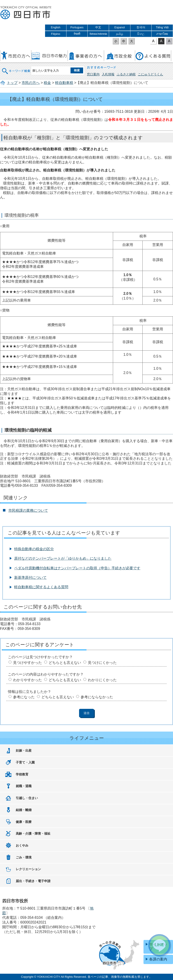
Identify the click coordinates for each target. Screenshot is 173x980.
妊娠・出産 (24, 750)
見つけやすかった (27, 663)
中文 (98, 27)
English (56, 27)
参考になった (24, 697)
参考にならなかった (97, 697)
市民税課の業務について (28, 510)
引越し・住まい (27, 798)
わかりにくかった (102, 680)
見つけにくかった (102, 663)
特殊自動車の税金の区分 (34, 549)
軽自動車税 (64, 83)
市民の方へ (31, 83)
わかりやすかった (27, 680)
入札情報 (108, 74)
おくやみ (22, 845)
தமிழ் (120, 34)
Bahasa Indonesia (98, 34)
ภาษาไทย (162, 34)
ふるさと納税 (126, 74)
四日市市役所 (26, 13)
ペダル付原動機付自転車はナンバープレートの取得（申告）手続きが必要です (77, 568)
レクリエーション (28, 869)
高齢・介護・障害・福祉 (33, 834)
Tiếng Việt (162, 27)
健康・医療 (24, 822)
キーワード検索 (16, 68)
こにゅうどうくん (150, 74)
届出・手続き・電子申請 (33, 881)
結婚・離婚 (24, 810)
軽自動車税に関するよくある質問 (41, 587)
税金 (47, 83)
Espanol (120, 27)
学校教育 (22, 774)
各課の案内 (158, 959)
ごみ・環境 (24, 857)
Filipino (56, 34)
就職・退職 (24, 786)
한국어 (141, 27)
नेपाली (77, 34)
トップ (12, 83)
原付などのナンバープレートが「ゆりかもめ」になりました (63, 558)
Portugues (77, 27)
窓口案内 (93, 74)
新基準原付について (30, 578)
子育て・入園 (25, 762)
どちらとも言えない (65, 663)
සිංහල (141, 34)
